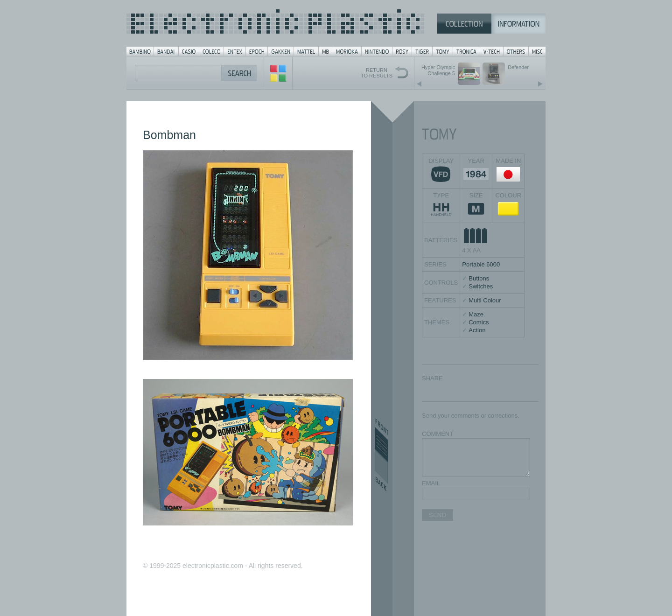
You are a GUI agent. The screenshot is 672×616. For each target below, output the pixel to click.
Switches (481, 286)
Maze (476, 314)
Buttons (479, 278)
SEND (437, 515)
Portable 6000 (481, 264)
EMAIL (431, 483)
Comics (479, 322)
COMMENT (437, 434)
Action (477, 330)
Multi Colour (485, 300)
